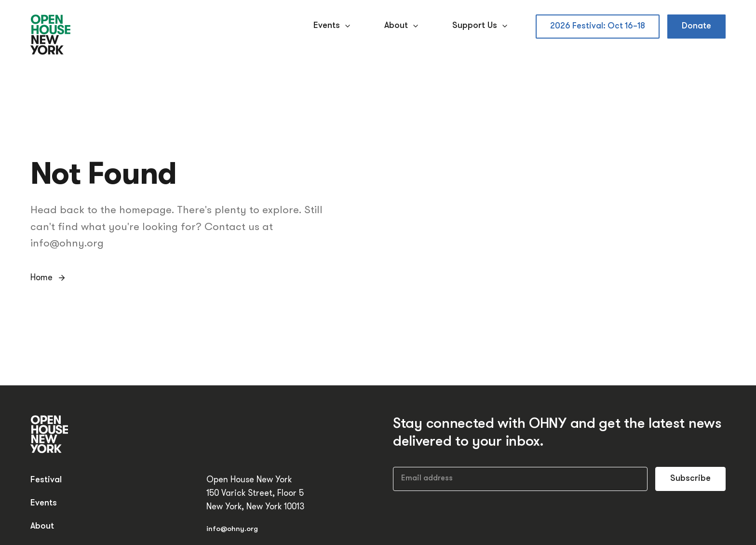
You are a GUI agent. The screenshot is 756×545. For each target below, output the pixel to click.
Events (333, 26)
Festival (46, 480)
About (403, 26)
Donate (696, 26)
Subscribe (690, 479)
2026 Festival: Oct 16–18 (598, 26)
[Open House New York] (51, 35)
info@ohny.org (232, 529)
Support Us (481, 26)
